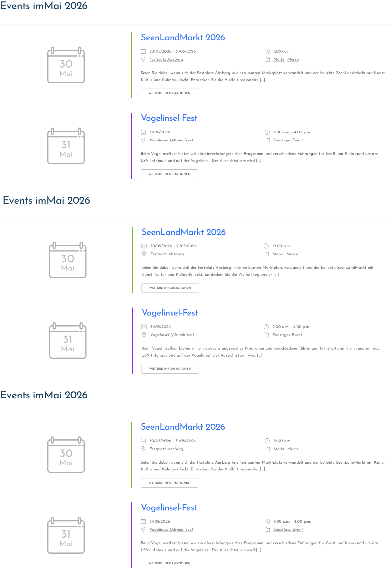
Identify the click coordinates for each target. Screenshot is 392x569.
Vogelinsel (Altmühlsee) (171, 140)
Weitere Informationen (169, 93)
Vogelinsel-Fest (169, 119)
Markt (279, 60)
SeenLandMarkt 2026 (183, 38)
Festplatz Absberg (166, 60)
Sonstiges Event (288, 140)
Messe (293, 60)
